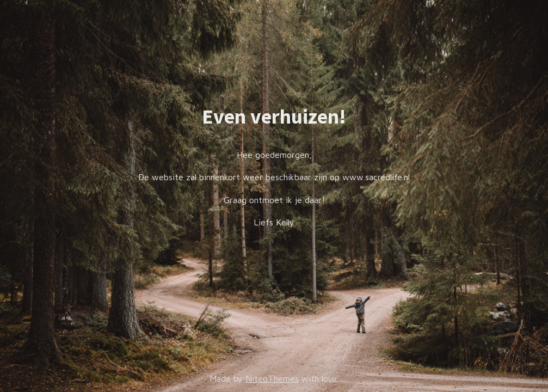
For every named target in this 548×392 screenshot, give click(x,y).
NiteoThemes (272, 378)
